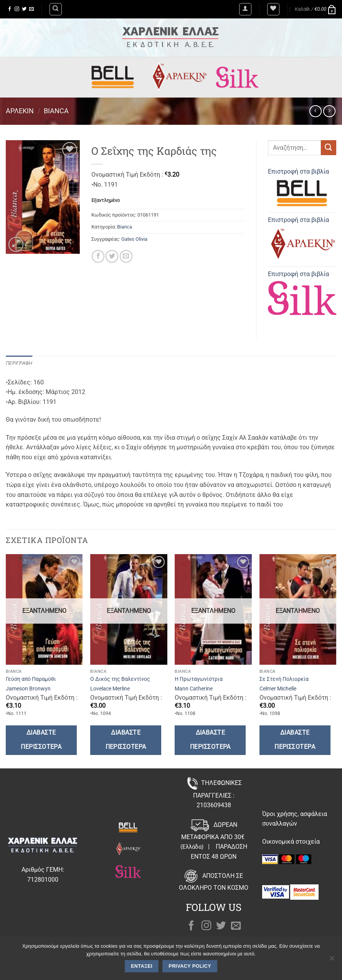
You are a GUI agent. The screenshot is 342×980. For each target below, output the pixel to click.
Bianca (56, 111)
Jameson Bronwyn (28, 689)
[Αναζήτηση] (56, 9)
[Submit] (329, 148)
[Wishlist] (273, 9)
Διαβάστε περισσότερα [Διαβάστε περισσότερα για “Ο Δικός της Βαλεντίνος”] (126, 740)
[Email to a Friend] (126, 256)
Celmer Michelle (278, 689)
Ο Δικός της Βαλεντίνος (120, 679)
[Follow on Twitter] (24, 9)
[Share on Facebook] (98, 256)
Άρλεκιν (20, 111)
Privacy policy (190, 966)
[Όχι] (332, 960)
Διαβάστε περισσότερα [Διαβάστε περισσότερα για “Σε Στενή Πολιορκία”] (295, 740)
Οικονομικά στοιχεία (291, 842)
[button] (245, 9)
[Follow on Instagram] (17, 9)
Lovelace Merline (110, 689)
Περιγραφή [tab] (19, 363)
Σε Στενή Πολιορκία (284, 679)
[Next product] (315, 111)
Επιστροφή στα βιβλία (302, 189)
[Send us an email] (31, 9)
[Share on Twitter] (112, 256)
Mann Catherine (194, 689)
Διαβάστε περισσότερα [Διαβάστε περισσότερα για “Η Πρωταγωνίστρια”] (210, 740)
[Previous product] (329, 111)
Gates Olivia (134, 239)
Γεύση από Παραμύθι (31, 679)
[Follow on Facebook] (10, 9)
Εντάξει (142, 966)
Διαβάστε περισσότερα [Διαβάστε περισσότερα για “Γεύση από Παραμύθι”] (41, 740)
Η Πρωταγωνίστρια (199, 679)
